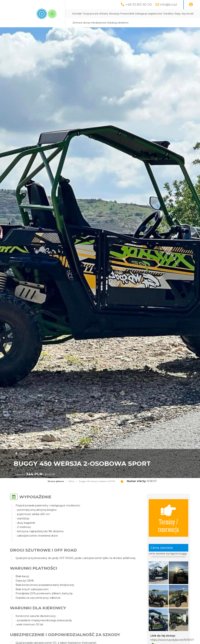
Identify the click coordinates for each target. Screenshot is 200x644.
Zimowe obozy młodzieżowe (90, 23)
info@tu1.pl (168, 4)
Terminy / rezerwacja (168, 518)
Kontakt (77, 14)
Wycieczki (188, 14)
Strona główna (56, 481)
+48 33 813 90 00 (139, 4)
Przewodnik (127, 14)
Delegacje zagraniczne (149, 14)
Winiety (104, 14)
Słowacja (114, 14)
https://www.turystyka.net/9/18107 (172, 640)
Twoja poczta (90, 14)
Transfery (168, 14)
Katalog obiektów (118, 23)
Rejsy (178, 14)
